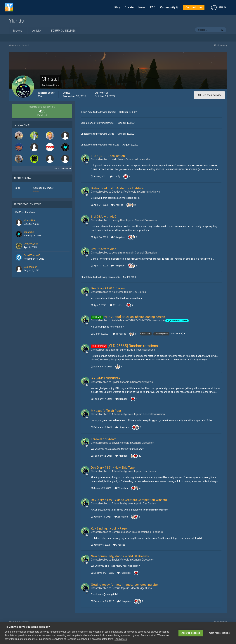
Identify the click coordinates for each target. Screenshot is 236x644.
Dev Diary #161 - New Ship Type (113, 467)
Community (168, 7)
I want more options (219, 633)
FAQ (153, 7)
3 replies (117, 205)
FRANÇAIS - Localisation (108, 156)
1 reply (115, 176)
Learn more (121, 639)
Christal (112, 112)
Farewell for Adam (104, 439)
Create (129, 7)
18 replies (119, 334)
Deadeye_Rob (31, 244)
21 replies (121, 517)
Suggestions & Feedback (149, 532)
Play (117, 7)
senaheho (29, 232)
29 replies (121, 488)
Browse (18, 31)
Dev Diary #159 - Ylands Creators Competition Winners (129, 500)
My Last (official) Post (106, 411)
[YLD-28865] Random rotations (133, 346)
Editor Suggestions (141, 588)
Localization (144, 159)
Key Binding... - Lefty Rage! (109, 528)
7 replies (121, 456)
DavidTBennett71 (33, 255)
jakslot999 (29, 220)
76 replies (124, 573)
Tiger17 (85, 112)
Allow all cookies (191, 633)
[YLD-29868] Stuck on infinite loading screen (134, 317)
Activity (37, 31)
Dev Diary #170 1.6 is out (108, 288)
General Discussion (146, 220)
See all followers (62, 169)
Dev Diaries (139, 292)
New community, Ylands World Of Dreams (120, 556)
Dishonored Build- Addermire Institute (117, 188)
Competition (194, 7)
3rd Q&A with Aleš (104, 217)
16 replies (118, 237)
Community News (150, 192)
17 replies (117, 305)
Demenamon (30, 267)
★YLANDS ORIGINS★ (106, 378)
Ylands (16, 21)
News (142, 7)
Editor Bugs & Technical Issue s (137, 350)
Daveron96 (114, 277)
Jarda (84, 123)
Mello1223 (114, 145)
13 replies (122, 427)
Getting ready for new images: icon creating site (124, 585)
